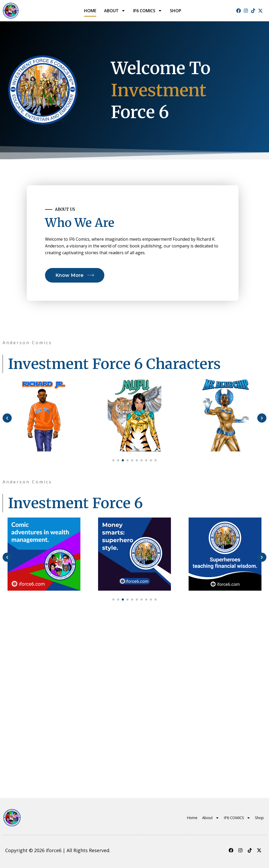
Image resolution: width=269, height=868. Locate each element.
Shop (176, 11)
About (115, 11)
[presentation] (7, 445)
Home (90, 11)
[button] (113, 636)
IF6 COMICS (148, 11)
